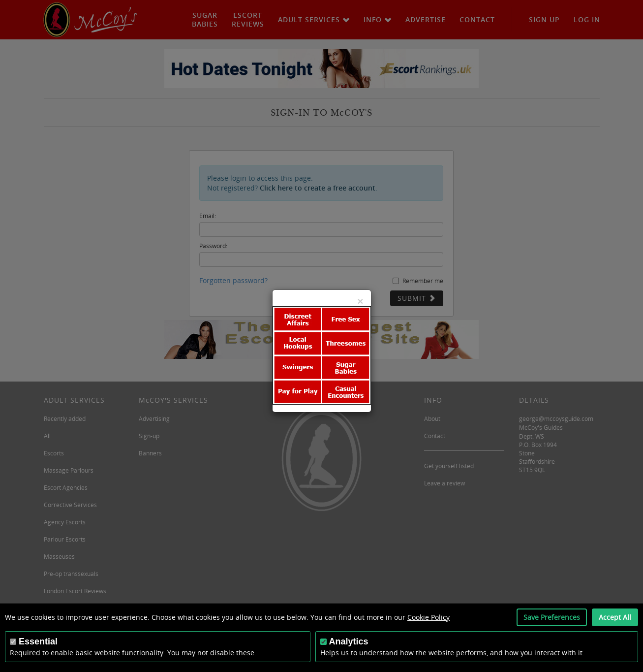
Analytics (349, 641)
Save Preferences (552, 617)
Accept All (615, 617)
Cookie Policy (429, 617)
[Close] (360, 301)
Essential (38, 641)
